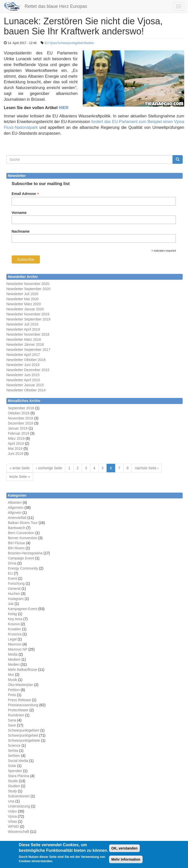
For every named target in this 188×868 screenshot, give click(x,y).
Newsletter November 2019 (28, 314)
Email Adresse (25, 194)
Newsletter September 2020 (28, 289)
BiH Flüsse (16, 543)
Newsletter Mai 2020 (23, 299)
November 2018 (21, 418)
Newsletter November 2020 (28, 284)
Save (12, 725)
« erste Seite (20, 468)
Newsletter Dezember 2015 (28, 370)
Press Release (19, 700)
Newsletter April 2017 (23, 355)
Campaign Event (21, 558)
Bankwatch (16, 528)
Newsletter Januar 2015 (25, 385)
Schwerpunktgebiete (24, 740)
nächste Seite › (147, 468)
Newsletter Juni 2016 (23, 365)
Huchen (14, 594)
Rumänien (16, 715)
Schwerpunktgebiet (70, 43)
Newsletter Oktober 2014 (26, 390)
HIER (63, 108)
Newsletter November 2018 (28, 334)
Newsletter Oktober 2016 (26, 360)
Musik (13, 680)
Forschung (16, 583)
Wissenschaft (18, 832)
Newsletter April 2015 (23, 380)
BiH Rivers (16, 548)
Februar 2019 (19, 433)
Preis (12, 695)
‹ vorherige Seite (49, 468)
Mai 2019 (15, 449)
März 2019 (16, 438)
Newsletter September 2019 (28, 319)
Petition (14, 690)
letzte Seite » (20, 477)
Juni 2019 (16, 454)
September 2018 (21, 408)
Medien (89, 43)
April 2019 (16, 443)
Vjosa (53, 43)
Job (11, 604)
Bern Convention (21, 533)
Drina (12, 563)
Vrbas (12, 821)
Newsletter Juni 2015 (23, 375)
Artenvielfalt (17, 518)
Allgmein (15, 513)
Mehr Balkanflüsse (22, 670)
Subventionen (19, 796)
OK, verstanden (124, 851)
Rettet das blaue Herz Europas (56, 6)
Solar (12, 766)
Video (12, 811)
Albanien (15, 502)
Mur (11, 675)
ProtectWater (18, 710)
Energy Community (23, 568)
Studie (13, 781)
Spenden (15, 771)
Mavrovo (15, 644)
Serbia (13, 751)
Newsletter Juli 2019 (22, 324)
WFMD (13, 826)
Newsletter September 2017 (28, 350)
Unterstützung (19, 806)
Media (13, 654)
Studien (14, 786)
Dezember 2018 (21, 423)
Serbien (14, 756)
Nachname (21, 231)
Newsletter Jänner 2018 (25, 345)
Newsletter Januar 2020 (25, 309)
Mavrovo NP (18, 649)
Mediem (14, 659)
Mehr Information (126, 862)
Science (14, 745)
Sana (12, 720)
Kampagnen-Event (23, 609)
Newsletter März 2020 (24, 304)
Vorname (19, 213)
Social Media (18, 761)
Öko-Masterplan (21, 685)
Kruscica (15, 634)
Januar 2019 (18, 428)
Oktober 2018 (19, 413)
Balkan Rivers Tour (23, 523)
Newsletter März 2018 (24, 339)
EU (47, 43)
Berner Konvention (23, 538)
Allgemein (16, 508)
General (14, 589)
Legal (12, 639)
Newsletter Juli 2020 (22, 294)
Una (11, 801)
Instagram (16, 599)
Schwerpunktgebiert (24, 730)
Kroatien (14, 629)
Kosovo (14, 624)
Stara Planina (19, 776)
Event (12, 578)
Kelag (12, 614)
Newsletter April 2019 (23, 329)
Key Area (15, 619)
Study (12, 791)
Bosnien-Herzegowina (25, 553)
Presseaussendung (23, 705)
